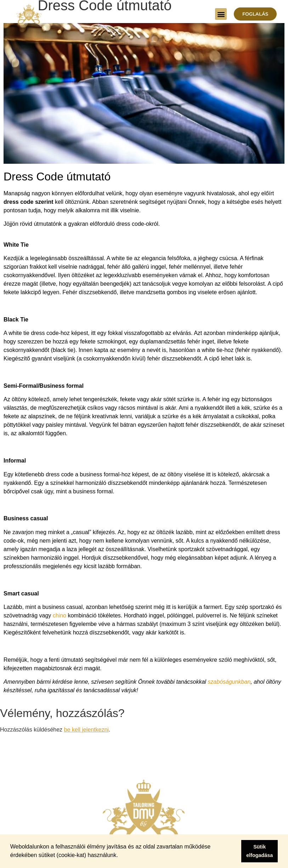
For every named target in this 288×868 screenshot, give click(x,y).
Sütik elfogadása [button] (259, 851)
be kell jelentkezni (86, 730)
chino (60, 615)
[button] (221, 14)
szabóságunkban (229, 682)
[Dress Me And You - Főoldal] (29, 14)
